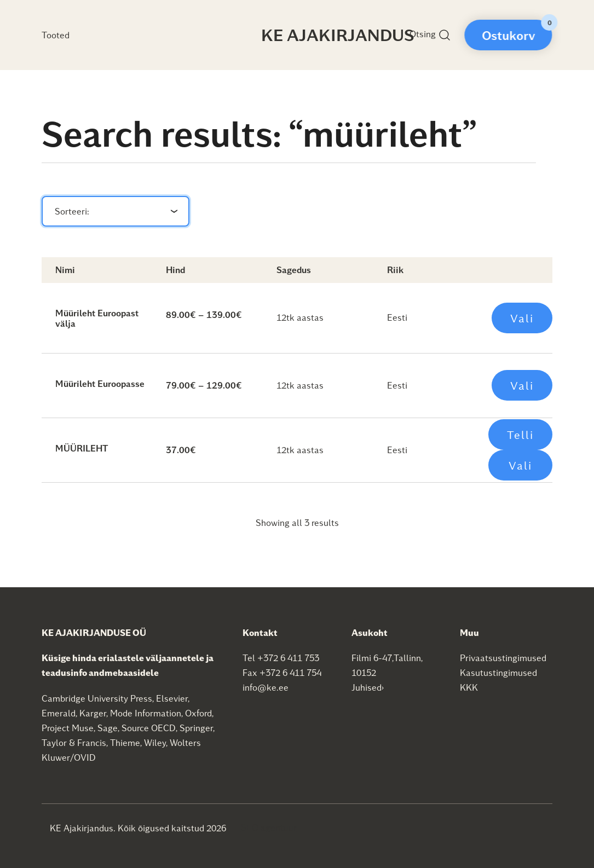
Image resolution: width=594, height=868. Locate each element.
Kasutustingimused (498, 672)
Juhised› (368, 687)
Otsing (430, 35)
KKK (469, 687)
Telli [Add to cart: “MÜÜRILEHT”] (520, 435)
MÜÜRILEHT (82, 448)
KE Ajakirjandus (338, 34)
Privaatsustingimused (503, 658)
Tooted (56, 35)
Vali (522, 318)
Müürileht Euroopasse (100, 383)
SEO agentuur (269, 827)
